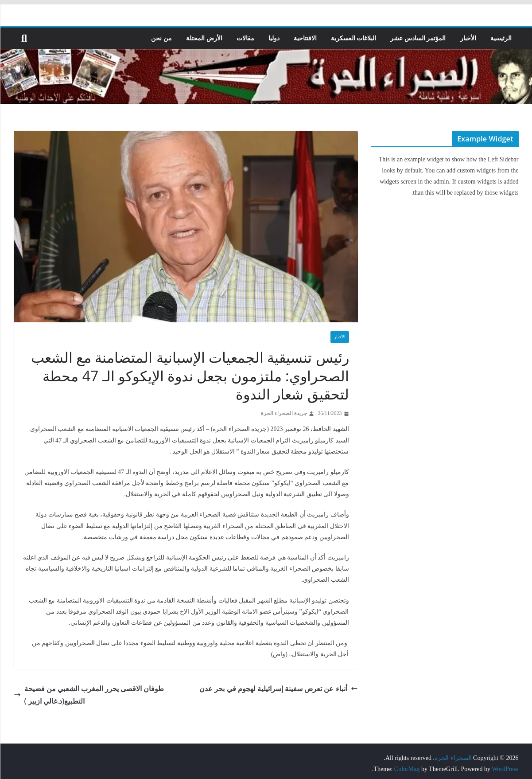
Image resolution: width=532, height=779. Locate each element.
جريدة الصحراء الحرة (284, 413)
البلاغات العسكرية (354, 38)
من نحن (162, 38)
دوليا (274, 38)
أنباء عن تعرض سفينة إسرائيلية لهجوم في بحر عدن (279, 688)
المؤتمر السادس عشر (418, 38)
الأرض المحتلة (205, 38)
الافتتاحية (305, 38)
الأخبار (468, 38)
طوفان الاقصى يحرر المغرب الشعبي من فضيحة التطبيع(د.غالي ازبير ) (89, 695)
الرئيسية (501, 38)
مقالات (245, 38)
